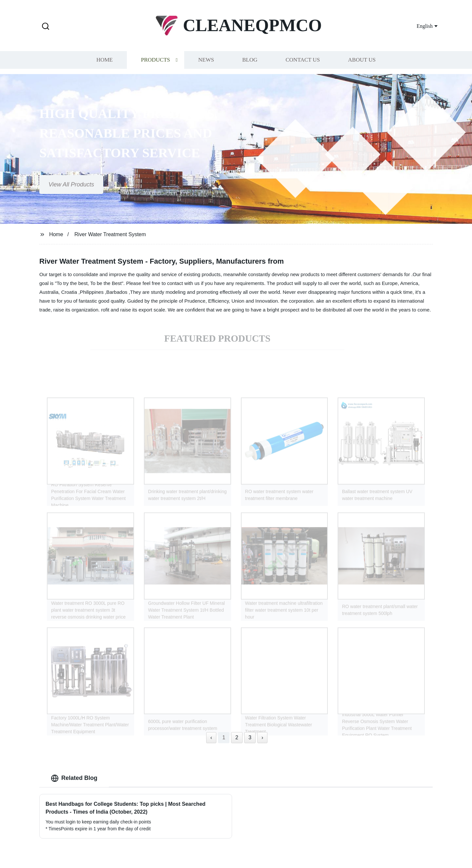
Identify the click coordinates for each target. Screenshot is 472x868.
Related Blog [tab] (74, 778)
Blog (250, 58)
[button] (46, 27)
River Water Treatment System (110, 234)
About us (362, 58)
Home (105, 58)
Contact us (303, 58)
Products (156, 58)
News (206, 58)
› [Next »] (262, 737)
